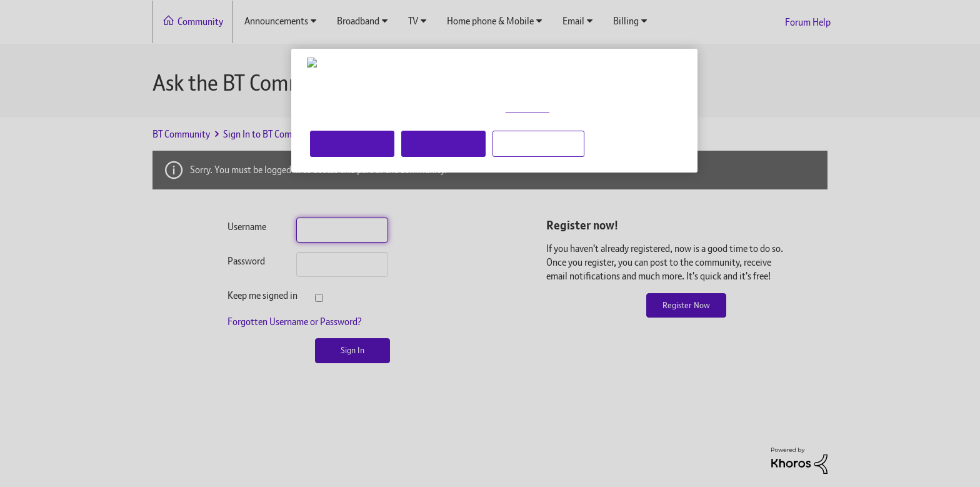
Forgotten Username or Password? (295, 322)
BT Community (181, 134)
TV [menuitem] (413, 21)
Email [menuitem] (573, 21)
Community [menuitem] (200, 22)
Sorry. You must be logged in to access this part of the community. (318, 170)
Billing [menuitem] (626, 21)
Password (246, 261)
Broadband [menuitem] (358, 21)
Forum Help (808, 22)
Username (247, 227)
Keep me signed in (252, 295)
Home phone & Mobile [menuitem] (490, 21)
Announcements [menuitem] (276, 21)
